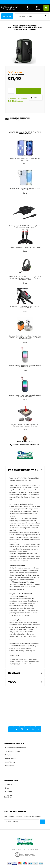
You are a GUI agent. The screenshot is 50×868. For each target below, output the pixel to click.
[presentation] (32, 16)
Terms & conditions (13, 751)
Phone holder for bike (32, 662)
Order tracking (11, 758)
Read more (20, 120)
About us (9, 784)
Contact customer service (16, 748)
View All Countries (8, 796)
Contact (9, 792)
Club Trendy (10, 762)
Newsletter (10, 766)
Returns (8, 755)
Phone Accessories (31, 660)
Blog (7, 788)
